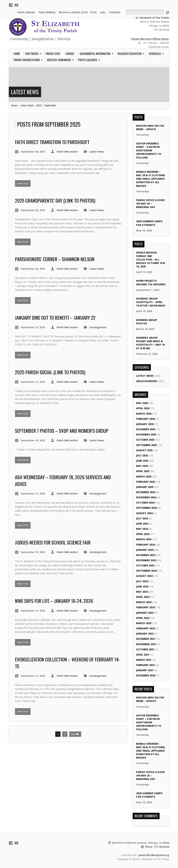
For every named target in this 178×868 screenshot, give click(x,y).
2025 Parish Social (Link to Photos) (50, 372)
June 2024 (142, 524)
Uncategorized (98, 327)
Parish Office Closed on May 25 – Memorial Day (150, 204)
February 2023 (145, 607)
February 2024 (145, 545)
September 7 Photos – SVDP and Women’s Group (62, 431)
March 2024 (144, 539)
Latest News (25, 92)
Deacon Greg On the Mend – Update (150, 127)
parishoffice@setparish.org (154, 855)
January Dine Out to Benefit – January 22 (55, 318)
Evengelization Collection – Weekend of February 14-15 (67, 663)
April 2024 (143, 534)
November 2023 (146, 560)
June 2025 (142, 461)
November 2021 (146, 644)
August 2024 (144, 513)
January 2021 (145, 670)
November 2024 (146, 497)
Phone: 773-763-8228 (157, 847)
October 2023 (145, 565)
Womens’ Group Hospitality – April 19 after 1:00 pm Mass (151, 302)
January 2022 (145, 634)
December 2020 (146, 675)
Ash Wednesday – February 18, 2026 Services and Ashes (63, 480)
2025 (39, 105)
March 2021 (144, 660)
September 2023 (146, 571)
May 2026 (142, 403)
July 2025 (142, 455)
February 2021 (145, 665)
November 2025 (146, 434)
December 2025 (146, 429)
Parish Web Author (67, 152)
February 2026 (145, 419)
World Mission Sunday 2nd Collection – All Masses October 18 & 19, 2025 (151, 260)
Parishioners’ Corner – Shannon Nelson (55, 259)
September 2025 (146, 445)
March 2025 (144, 476)
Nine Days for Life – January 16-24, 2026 (54, 601)
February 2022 (145, 628)
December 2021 (146, 639)
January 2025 (145, 487)
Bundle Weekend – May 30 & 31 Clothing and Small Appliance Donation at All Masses (151, 179)
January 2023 (145, 613)
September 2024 (146, 508)
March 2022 (144, 623)
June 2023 (142, 586)
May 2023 (142, 592)
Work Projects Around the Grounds (151, 282)
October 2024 (145, 503)
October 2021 (145, 649)
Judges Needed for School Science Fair (53, 542)
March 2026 (144, 414)
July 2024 (142, 518)
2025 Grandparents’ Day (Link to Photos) (55, 200)
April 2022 (143, 618)
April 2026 (143, 408)
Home (14, 105)
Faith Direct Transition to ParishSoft (52, 142)
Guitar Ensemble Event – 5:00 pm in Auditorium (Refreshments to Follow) (149, 150)
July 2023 (142, 581)
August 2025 (144, 450)
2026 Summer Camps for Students (149, 223)
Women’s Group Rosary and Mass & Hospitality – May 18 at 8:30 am (150, 343)
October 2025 (145, 440)
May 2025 (142, 466)
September (50, 105)
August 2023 (144, 576)
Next (75, 734)
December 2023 (146, 555)
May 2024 (142, 529)
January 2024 (145, 550)
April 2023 (143, 597)
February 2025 (145, 482)
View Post (23, 183)
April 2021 (143, 655)
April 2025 (143, 471)
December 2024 (146, 492)
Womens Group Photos (147, 322)
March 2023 (144, 602)
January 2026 (145, 424)
